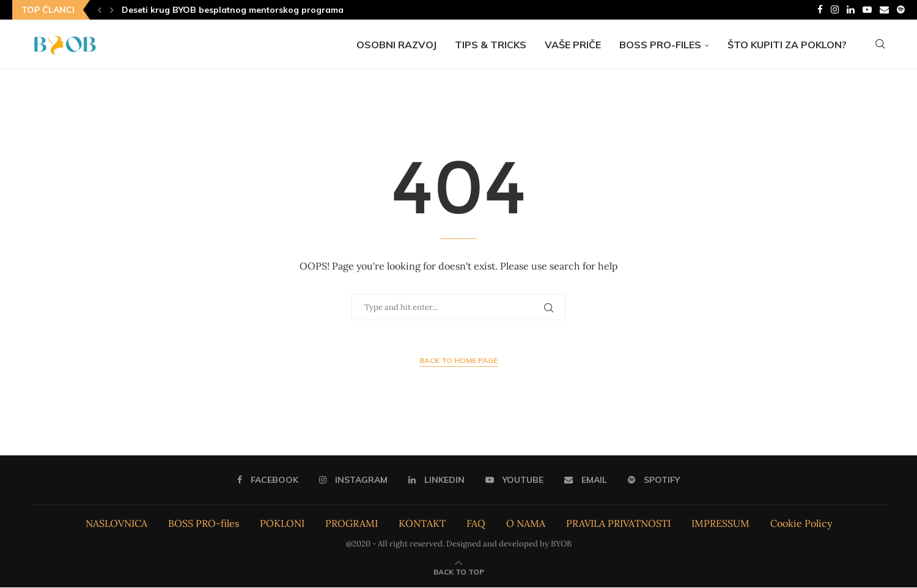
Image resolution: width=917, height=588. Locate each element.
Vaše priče (573, 45)
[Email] (884, 10)
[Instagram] (835, 10)
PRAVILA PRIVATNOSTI (618, 524)
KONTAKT (422, 524)
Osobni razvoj (396, 45)
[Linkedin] (851, 10)
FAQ (476, 524)
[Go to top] (459, 571)
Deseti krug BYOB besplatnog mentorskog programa (233, 10)
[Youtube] (867, 10)
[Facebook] (820, 10)
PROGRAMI (352, 524)
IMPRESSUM (720, 524)
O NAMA (526, 524)
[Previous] (100, 10)
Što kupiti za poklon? (787, 45)
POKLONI (282, 524)
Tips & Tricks (491, 45)
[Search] (880, 45)
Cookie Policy (801, 524)
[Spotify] (901, 10)
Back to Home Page (458, 361)
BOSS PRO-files (660, 45)
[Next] (112, 10)
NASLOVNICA (116, 524)
